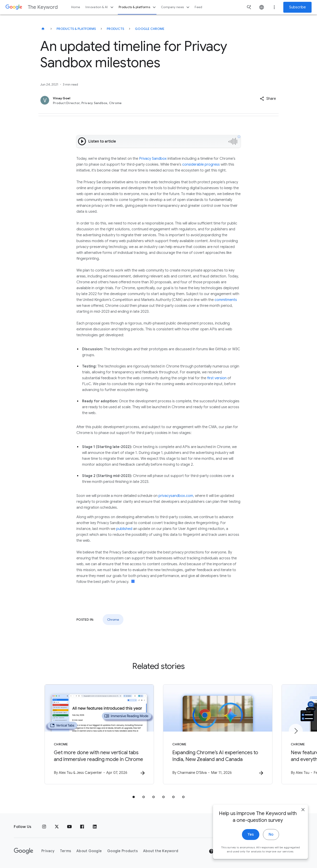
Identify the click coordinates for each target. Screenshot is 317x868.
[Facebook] (82, 827)
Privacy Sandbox (153, 159)
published (124, 529)
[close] (303, 827)
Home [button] (76, 7)
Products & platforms (138, 7)
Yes (251, 852)
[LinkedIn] (95, 827)
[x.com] (57, 827)
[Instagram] (44, 827)
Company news (176, 7)
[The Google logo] (24, 851)
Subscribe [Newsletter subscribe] (297, 7)
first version (217, 378)
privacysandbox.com (176, 496)
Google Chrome (150, 29)
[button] (268, 99)
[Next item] (296, 731)
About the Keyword (161, 851)
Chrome (113, 620)
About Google (89, 851)
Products (115, 29)
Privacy (48, 851)
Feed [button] (198, 7)
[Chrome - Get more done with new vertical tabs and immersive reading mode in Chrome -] (99, 734)
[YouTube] (69, 827)
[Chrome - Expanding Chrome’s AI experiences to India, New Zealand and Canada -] (218, 734)
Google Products (122, 851)
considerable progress (201, 165)
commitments (226, 300)
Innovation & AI (100, 7)
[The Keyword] (43, 29)
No (271, 852)
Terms (65, 851)
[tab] (134, 797)
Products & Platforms (76, 29)
